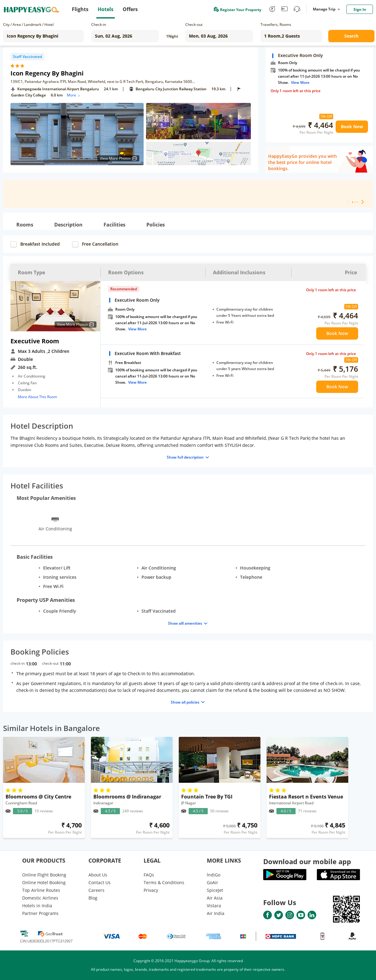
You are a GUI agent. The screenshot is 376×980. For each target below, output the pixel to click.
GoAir (213, 882)
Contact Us (100, 882)
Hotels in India (37, 906)
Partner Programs (40, 913)
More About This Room (37, 397)
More (74, 95)
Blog (93, 898)
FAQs (149, 875)
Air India (216, 913)
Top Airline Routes (41, 890)
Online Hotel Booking (44, 882)
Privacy (151, 890)
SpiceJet (215, 890)
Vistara (214, 906)
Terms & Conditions (164, 882)
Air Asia (215, 898)
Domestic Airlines (40, 898)
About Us (98, 875)
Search (351, 36)
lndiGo (214, 875)
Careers (96, 890)
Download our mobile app (307, 861)
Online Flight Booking (44, 875)
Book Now (352, 127)
